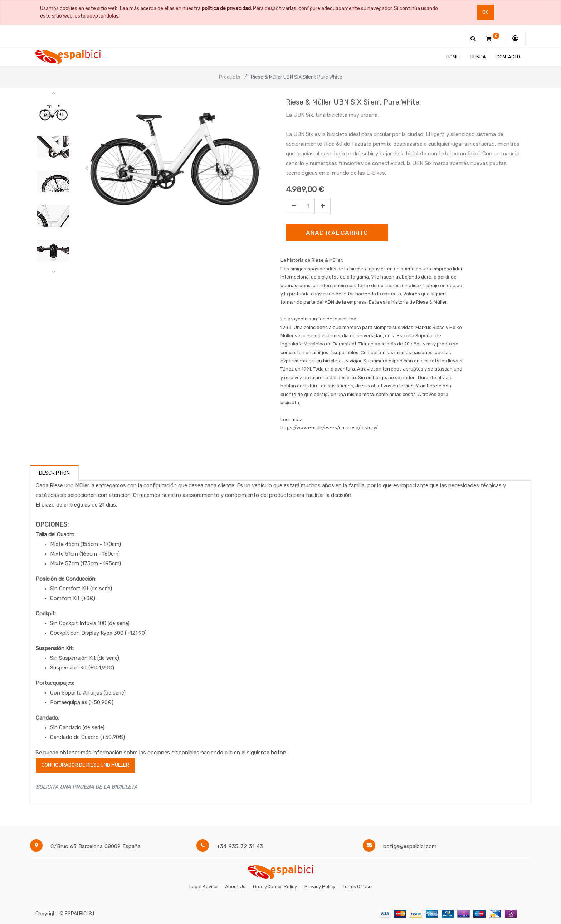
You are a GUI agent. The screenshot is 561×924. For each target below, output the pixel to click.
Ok (485, 12)
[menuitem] (453, 57)
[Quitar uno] (294, 206)
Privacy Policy (320, 887)
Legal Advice (203, 887)
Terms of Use (357, 887)
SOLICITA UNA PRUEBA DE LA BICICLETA (87, 787)
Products (230, 77)
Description (54, 473)
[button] (87, 168)
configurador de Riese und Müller (85, 765)
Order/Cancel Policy (275, 887)
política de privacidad (226, 8)
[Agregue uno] (323, 206)
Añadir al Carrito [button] (337, 233)
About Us (235, 887)
